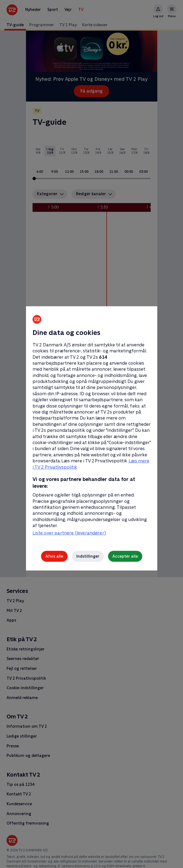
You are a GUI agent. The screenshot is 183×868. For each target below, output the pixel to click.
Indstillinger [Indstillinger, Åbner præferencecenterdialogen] (88, 556)
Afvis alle (54, 556)
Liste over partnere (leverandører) (69, 533)
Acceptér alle (125, 556)
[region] (91, 434)
